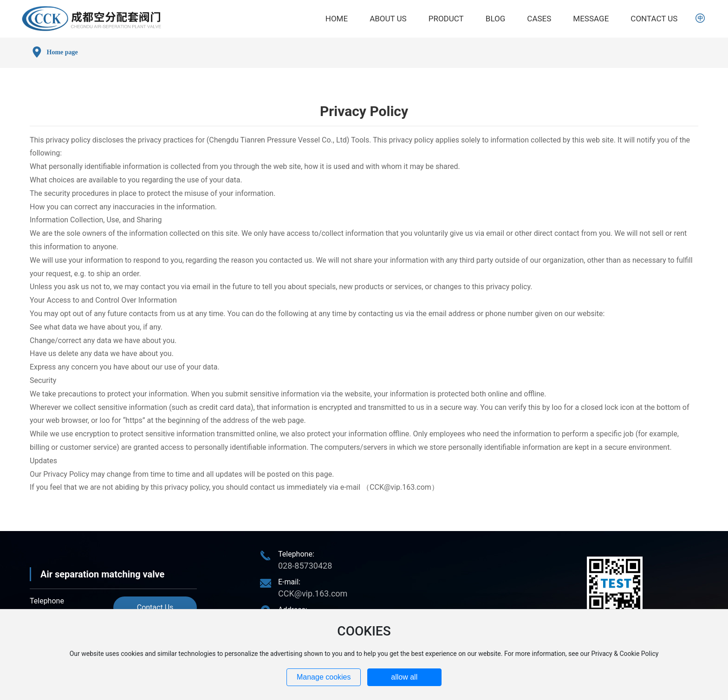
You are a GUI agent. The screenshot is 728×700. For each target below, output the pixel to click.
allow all (404, 677)
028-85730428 (305, 566)
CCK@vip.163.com (400, 487)
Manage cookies (324, 677)
